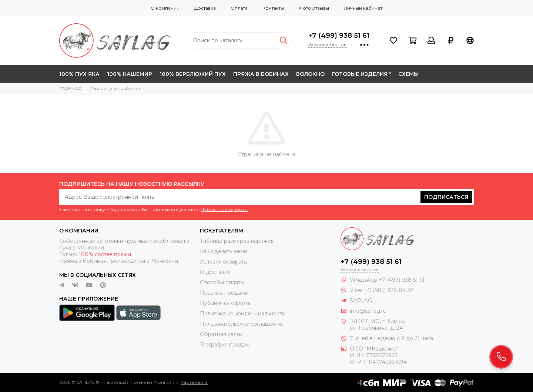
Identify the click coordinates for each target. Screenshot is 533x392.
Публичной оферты (224, 209)
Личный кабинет (363, 8)
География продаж (225, 345)
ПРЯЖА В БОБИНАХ (261, 74)
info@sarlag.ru (368, 311)
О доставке (215, 272)
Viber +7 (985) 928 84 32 (381, 290)
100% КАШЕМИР (130, 74)
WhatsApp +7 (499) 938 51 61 (387, 280)
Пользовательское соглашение (242, 324)
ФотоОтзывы (314, 8)
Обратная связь (221, 334)
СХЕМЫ (408, 74)
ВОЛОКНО (310, 74)
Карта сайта (194, 382)
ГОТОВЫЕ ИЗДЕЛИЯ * (361, 74)
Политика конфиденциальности (243, 314)
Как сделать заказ (224, 251)
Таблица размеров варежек (237, 241)
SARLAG (361, 301)
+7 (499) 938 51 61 (339, 36)
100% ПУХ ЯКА (79, 74)
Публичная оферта (225, 303)
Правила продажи (224, 293)
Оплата (239, 8)
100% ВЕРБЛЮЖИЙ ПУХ (193, 74)
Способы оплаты (222, 282)
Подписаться (446, 197)
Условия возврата (223, 262)
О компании (165, 8)
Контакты (273, 8)
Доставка (205, 8)
